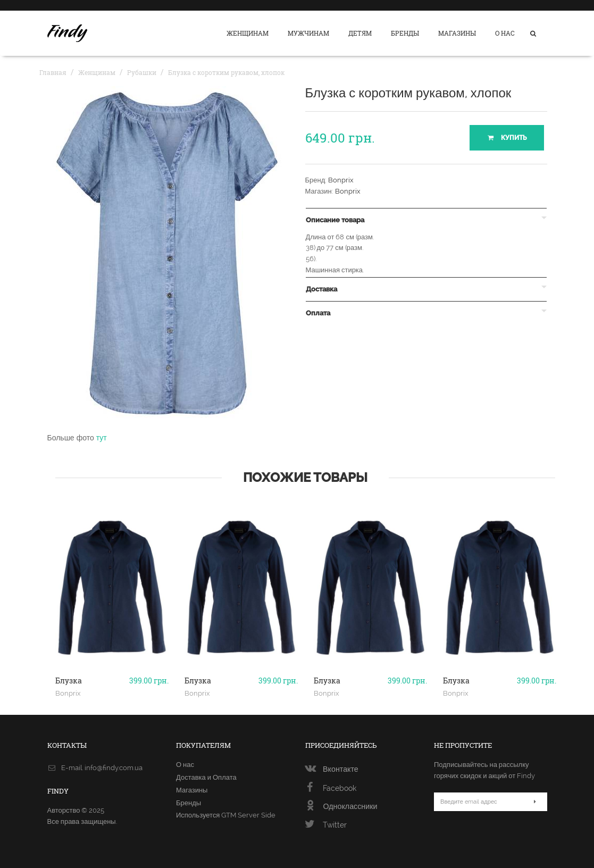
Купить (507, 138)
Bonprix (341, 180)
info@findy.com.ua (114, 768)
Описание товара (335, 220)
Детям (360, 33)
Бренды (405, 33)
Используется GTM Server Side (226, 815)
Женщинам (248, 33)
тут (102, 438)
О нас (505, 33)
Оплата (318, 313)
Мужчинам (308, 33)
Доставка (321, 289)
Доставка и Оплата (206, 777)
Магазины (457, 33)
